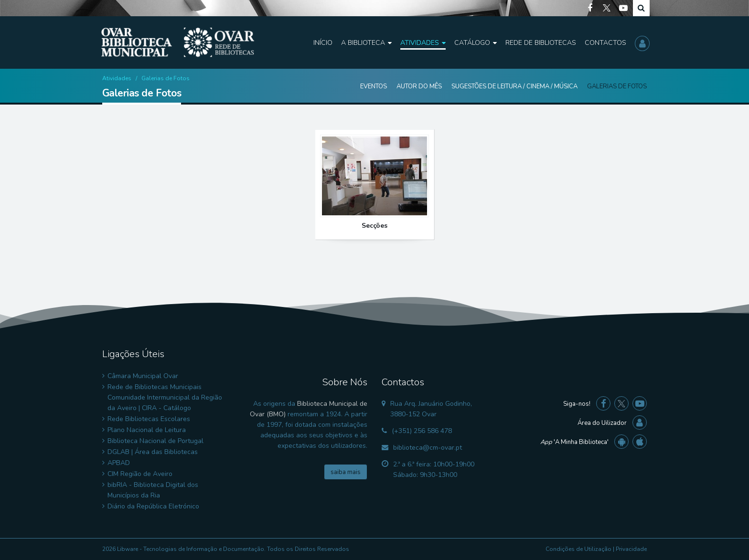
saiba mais (346, 472)
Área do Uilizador (602, 423)
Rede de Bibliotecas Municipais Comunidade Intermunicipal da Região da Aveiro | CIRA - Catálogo (165, 397)
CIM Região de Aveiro (140, 474)
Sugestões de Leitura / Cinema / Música (514, 86)
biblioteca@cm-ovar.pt (428, 448)
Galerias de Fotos (617, 86)
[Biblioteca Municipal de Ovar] (178, 42)
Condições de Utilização (578, 549)
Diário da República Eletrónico (153, 506)
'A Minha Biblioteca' (574, 442)
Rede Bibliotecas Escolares (149, 419)
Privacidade (631, 549)
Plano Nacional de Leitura (147, 430)
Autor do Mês (419, 86)
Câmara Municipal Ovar (143, 376)
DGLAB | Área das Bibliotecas (153, 452)
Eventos (374, 86)
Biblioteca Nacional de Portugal (155, 441)
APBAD (119, 463)
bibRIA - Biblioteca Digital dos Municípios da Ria (153, 490)
